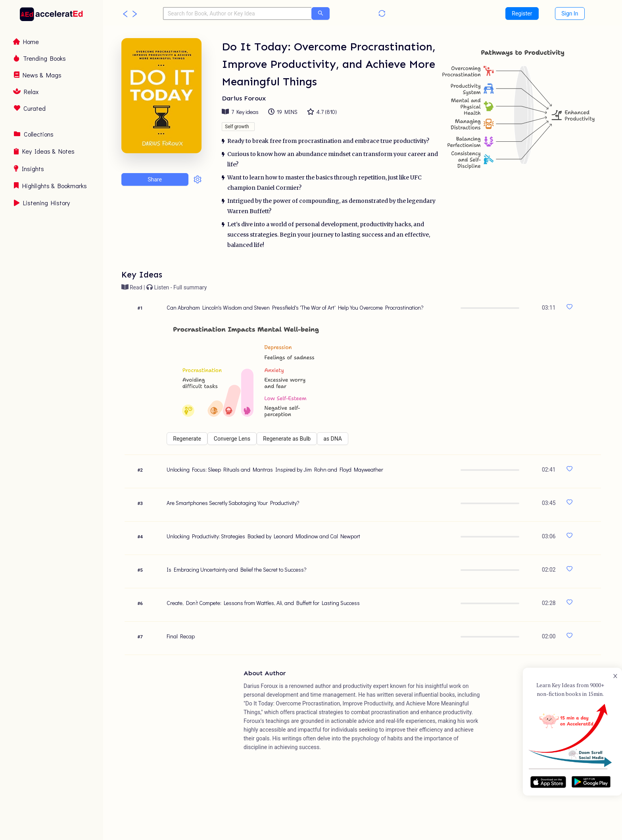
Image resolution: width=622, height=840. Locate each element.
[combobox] (237, 13)
